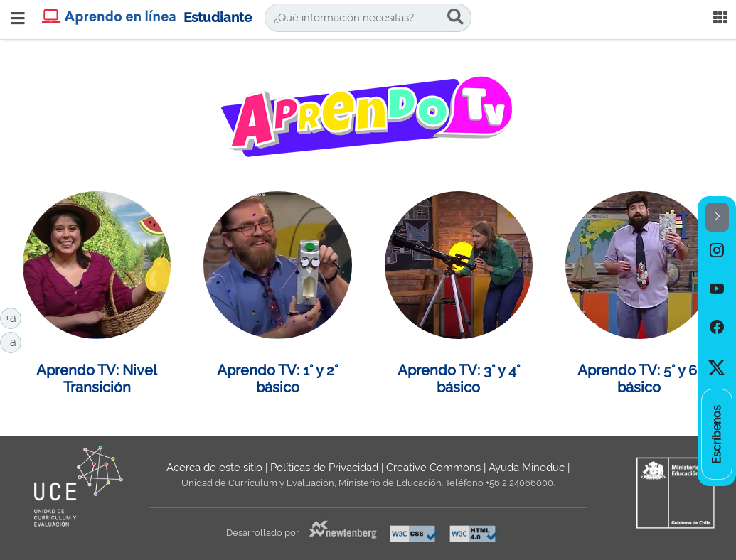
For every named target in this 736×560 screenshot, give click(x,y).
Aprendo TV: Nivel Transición (97, 379)
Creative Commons (433, 468)
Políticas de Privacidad (324, 468)
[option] (717, 251)
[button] (717, 217)
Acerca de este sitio (214, 468)
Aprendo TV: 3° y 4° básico (459, 379)
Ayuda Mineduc (527, 468)
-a (13, 341)
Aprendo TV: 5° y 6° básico (639, 379)
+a (13, 317)
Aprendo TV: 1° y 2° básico (277, 379)
